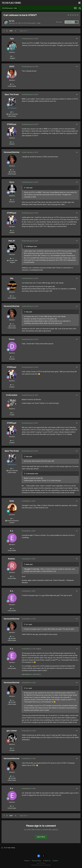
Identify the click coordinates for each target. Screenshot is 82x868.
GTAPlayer (12, 124)
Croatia (12, 415)
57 (12, 56)
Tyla (13, 21)
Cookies (55, 861)
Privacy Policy (37, 861)
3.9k (12, 170)
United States (12, 86)
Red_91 (12, 241)
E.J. (12, 531)
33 (12, 519)
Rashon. (12, 559)
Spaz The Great (12, 94)
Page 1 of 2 (24, 31)
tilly (12, 278)
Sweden (12, 144)
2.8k (12, 296)
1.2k (12, 84)
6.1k (12, 576)
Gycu (12, 182)
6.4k (12, 258)
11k (12, 112)
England (12, 58)
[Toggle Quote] (25, 188)
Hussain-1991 (13, 260)
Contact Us (47, 861)
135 (12, 748)
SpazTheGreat (13, 114)
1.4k (12, 549)
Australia (12, 359)
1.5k (12, 142)
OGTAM (13, 172)
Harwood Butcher (12, 152)
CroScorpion (12, 395)
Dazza (12, 339)
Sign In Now (41, 837)
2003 (12, 66)
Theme (27, 861)
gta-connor (12, 731)
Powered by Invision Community (41, 865)
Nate (12, 501)
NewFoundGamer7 (13, 521)
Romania (12, 202)
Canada (12, 750)
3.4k (12, 200)
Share (59, 22)
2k (12, 413)
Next (11, 31)
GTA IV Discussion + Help (32, 23)
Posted (30, 39)
